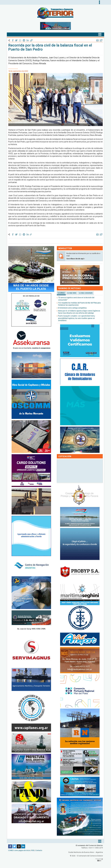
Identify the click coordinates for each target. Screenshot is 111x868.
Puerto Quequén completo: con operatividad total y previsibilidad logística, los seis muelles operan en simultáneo (77, 318)
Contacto (39, 850)
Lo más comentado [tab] (86, 293)
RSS (33, 850)
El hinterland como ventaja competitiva (72, 308)
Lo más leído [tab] (72, 293)
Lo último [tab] (61, 293)
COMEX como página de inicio (19, 850)
